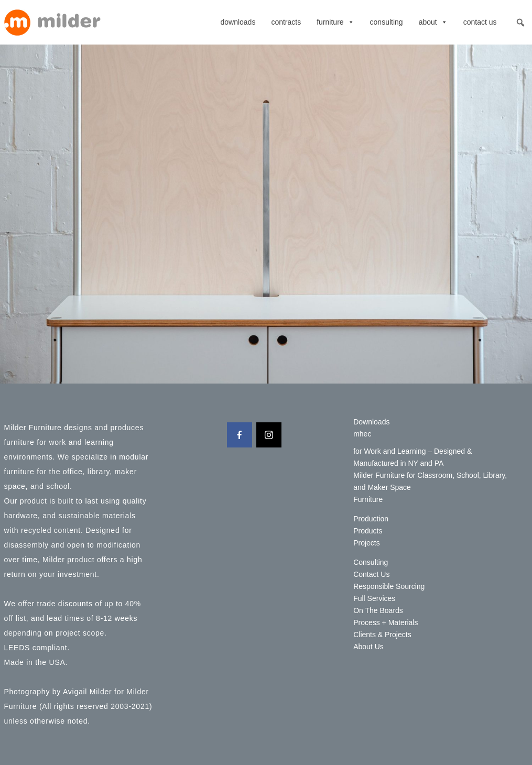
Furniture (335, 22)
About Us (368, 647)
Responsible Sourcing (389, 586)
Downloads (238, 22)
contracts (286, 22)
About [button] (433, 22)
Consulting (387, 22)
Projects (367, 543)
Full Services (374, 598)
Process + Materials (386, 622)
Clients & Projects (382, 635)
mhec (362, 434)
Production (371, 519)
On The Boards (378, 610)
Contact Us (480, 22)
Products (368, 531)
